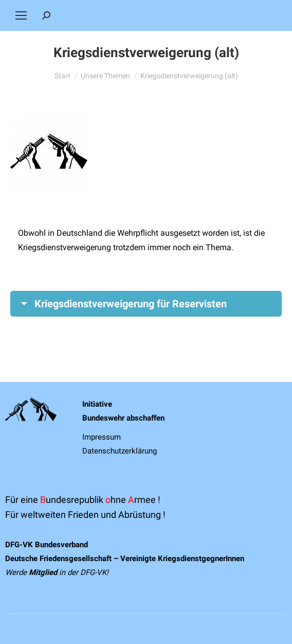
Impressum (102, 437)
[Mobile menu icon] (21, 15)
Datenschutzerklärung (120, 451)
